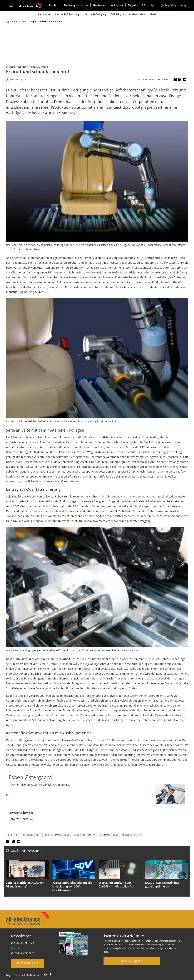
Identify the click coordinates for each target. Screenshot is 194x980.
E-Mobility (116, 14)
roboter (12, 835)
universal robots (132, 835)
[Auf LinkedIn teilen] (185, 80)
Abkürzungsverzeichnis (76, 5)
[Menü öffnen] (11, 5)
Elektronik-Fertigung (95, 14)
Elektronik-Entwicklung (67, 14)
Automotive (44, 14)
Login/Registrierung (176, 5)
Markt (153, 14)
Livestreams (99, 5)
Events (53, 5)
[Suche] (144, 5)
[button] (182, 876)
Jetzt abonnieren (28, 963)
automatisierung (109, 835)
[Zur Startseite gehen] (30, 5)
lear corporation (30, 835)
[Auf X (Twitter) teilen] (181, 80)
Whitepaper (117, 5)
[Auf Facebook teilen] (176, 80)
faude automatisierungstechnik (62, 835)
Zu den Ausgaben (132, 961)
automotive (89, 835)
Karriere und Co (137, 14)
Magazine (133, 5)
